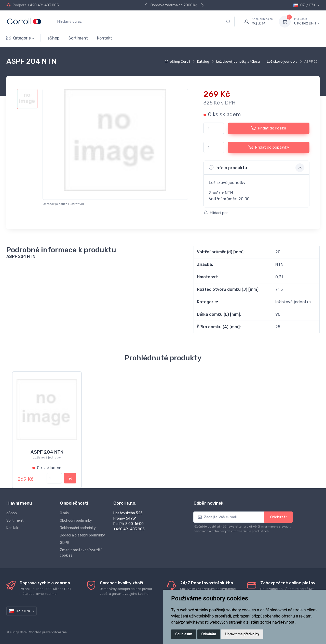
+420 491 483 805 (43, 5)
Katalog (203, 62)
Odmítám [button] (209, 634)
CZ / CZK (305, 5)
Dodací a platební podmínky (82, 535)
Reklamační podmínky (78, 527)
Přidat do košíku (269, 128)
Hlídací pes (216, 213)
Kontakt (105, 38)
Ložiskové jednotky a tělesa (238, 62)
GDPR (65, 542)
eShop (53, 38)
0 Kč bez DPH (307, 21)
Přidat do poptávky (269, 147)
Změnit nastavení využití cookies (81, 552)
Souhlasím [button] (184, 634)
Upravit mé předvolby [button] (242, 634)
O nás (64, 513)
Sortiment (78, 38)
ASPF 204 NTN (47, 452)
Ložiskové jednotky (282, 62)
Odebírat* (279, 517)
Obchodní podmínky (76, 520)
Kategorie (19, 38)
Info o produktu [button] (228, 167)
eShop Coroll (180, 62)
